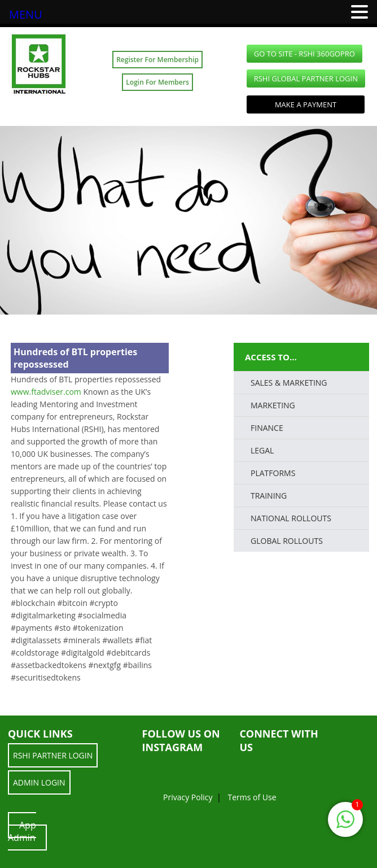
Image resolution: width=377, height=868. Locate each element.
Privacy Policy (188, 797)
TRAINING (269, 496)
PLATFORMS (273, 473)
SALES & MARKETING (289, 383)
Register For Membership (157, 60)
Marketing (273, 405)
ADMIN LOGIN (39, 782)
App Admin (22, 831)
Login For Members (157, 82)
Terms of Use (252, 797)
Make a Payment (306, 104)
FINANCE (267, 428)
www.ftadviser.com (46, 392)
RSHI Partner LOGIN (53, 755)
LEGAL (262, 450)
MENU (26, 14)
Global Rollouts (287, 541)
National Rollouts (291, 518)
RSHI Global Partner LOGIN (306, 78)
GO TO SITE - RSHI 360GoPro (304, 54)
